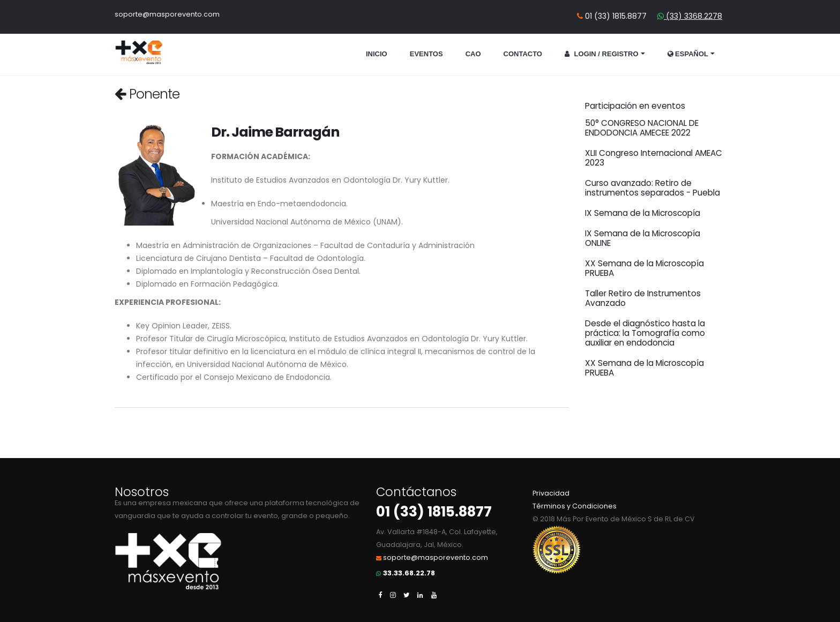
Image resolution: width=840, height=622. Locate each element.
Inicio (377, 54)
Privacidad (551, 493)
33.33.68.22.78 (409, 573)
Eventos (426, 54)
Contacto (523, 54)
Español (688, 54)
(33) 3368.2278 (693, 16)
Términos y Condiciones (575, 506)
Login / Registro (602, 54)
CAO (473, 54)
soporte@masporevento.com (167, 14)
